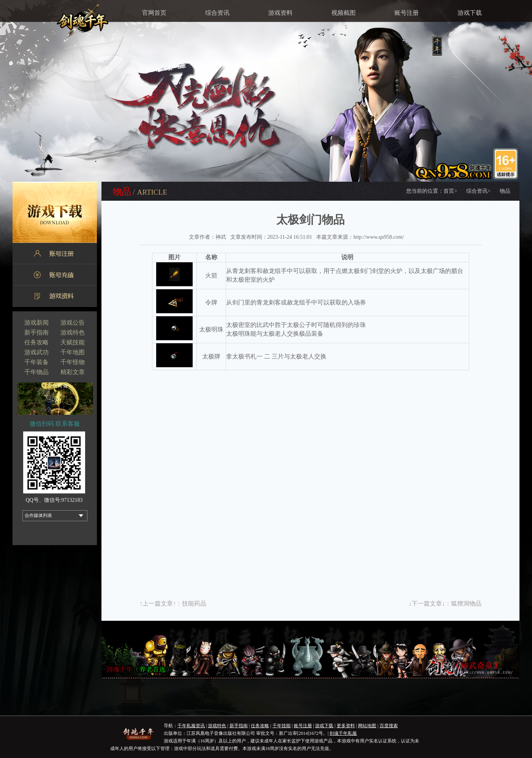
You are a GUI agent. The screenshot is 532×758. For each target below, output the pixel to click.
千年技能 (282, 726)
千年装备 (36, 362)
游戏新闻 (36, 323)
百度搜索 (389, 726)
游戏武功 (36, 352)
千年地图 (73, 352)
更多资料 (346, 726)
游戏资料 (280, 13)
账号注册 (407, 13)
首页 (450, 191)
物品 (505, 191)
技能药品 (194, 603)
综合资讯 (217, 13)
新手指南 (36, 332)
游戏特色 (73, 332)
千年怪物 (73, 362)
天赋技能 (73, 342)
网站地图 (367, 726)
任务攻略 (36, 342)
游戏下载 (470, 13)
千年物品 (36, 372)
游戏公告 (73, 323)
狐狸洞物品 (466, 603)
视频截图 (344, 13)
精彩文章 (73, 372)
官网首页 (154, 13)
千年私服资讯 (191, 726)
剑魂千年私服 (343, 733)
